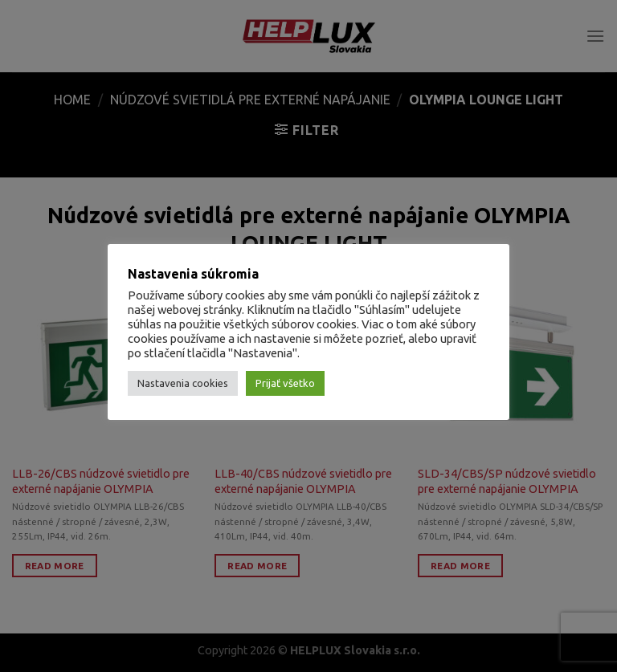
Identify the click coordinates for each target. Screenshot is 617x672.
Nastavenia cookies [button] (183, 383)
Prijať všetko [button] (285, 383)
